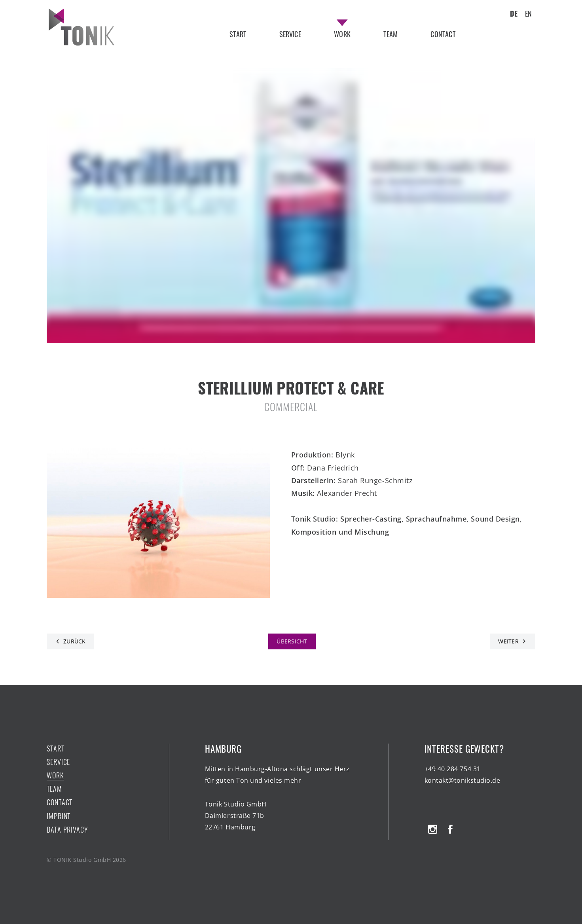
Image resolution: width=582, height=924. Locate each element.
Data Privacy (67, 830)
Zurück (75, 641)
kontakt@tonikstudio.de (463, 780)
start (238, 34)
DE (514, 13)
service (290, 34)
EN (528, 13)
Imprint (59, 816)
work (342, 34)
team (391, 34)
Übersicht (292, 641)
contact (443, 34)
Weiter (508, 641)
